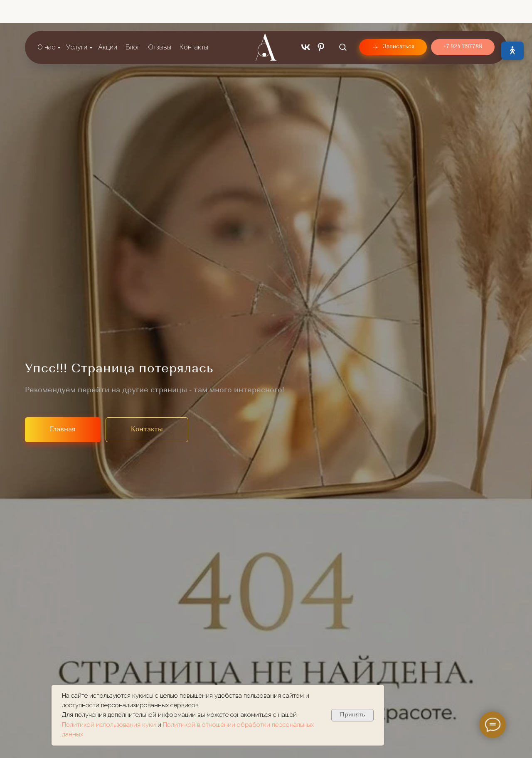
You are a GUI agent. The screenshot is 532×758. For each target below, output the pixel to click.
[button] (343, 20)
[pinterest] (321, 21)
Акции (108, 21)
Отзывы (160, 21)
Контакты (194, 21)
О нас (46, 21)
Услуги (77, 21)
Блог (133, 21)
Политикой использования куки (110, 725)
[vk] (306, 21)
